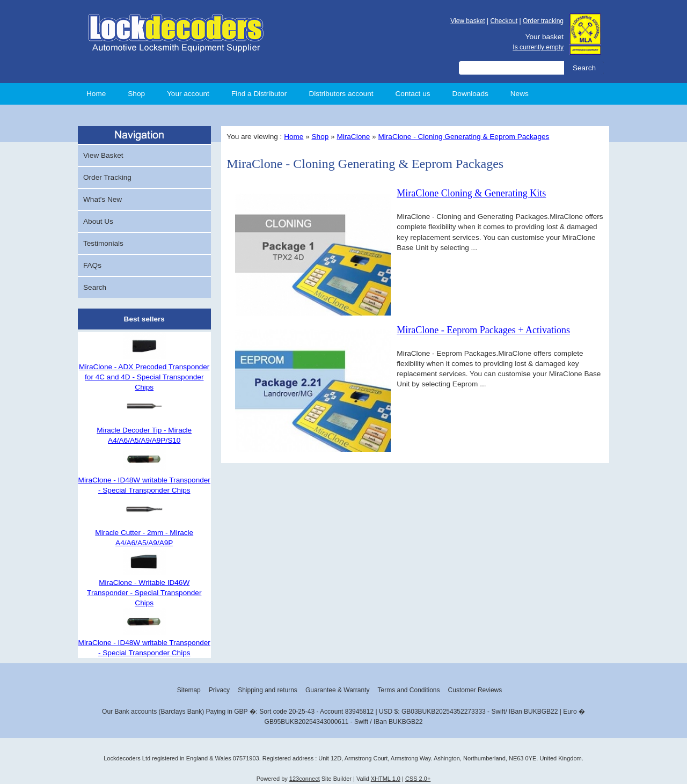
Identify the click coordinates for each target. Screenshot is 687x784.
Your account (188, 94)
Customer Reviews (475, 690)
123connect (305, 779)
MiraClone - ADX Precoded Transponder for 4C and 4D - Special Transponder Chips (144, 377)
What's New (103, 199)
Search (95, 287)
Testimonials (103, 243)
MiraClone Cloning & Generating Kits (471, 193)
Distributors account (341, 94)
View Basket (103, 155)
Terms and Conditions (408, 690)
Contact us (413, 94)
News (520, 94)
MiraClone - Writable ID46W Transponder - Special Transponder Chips (144, 593)
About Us (98, 221)
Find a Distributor (259, 94)
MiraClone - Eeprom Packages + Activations (483, 330)
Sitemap (189, 690)
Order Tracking (107, 177)
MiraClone (353, 137)
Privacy (219, 690)
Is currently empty (538, 47)
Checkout (504, 21)
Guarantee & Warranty (338, 690)
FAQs (92, 265)
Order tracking (543, 21)
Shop (136, 94)
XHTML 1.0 (386, 779)
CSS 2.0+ (418, 779)
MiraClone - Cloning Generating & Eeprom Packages (463, 137)
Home (96, 94)
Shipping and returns (268, 690)
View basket (467, 21)
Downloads (470, 94)
